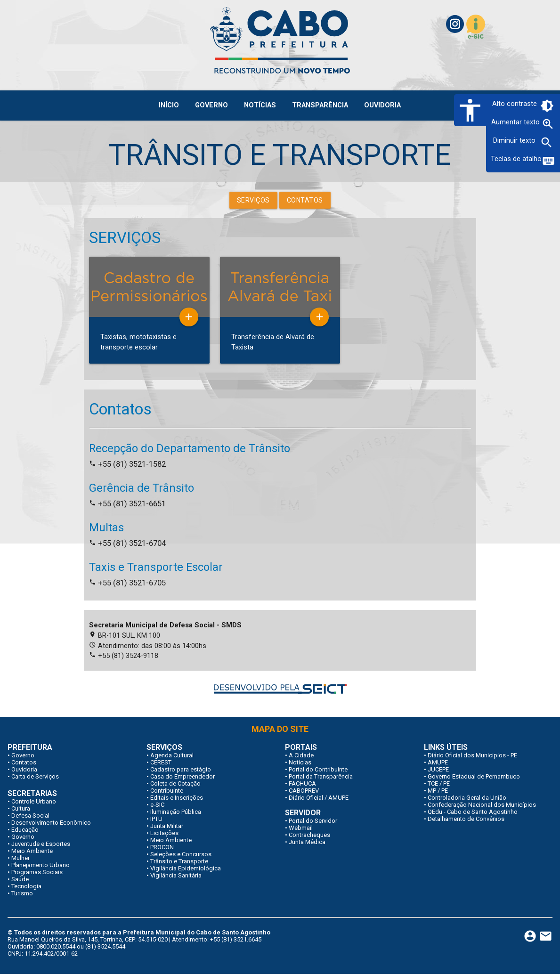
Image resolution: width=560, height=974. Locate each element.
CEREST (161, 762)
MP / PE (438, 791)
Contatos (305, 200)
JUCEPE (438, 769)
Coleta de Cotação (175, 783)
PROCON (162, 847)
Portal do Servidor (313, 821)
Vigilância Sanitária (176, 875)
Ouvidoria (24, 769)
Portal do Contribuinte (318, 769)
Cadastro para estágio (181, 769)
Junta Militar (167, 826)
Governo (23, 755)
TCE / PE (439, 783)
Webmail (301, 828)
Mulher (20, 858)
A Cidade (301, 755)
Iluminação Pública (176, 812)
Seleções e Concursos (181, 854)
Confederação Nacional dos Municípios (482, 805)
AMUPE (438, 762)
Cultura (21, 808)
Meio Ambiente (32, 851)
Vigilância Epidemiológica (186, 868)
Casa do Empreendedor (183, 776)
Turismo (22, 893)
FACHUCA (302, 783)
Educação (25, 830)
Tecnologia (26, 886)
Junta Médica (307, 842)
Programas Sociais (37, 872)
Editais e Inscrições (177, 798)
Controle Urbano (34, 801)
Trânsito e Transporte (179, 861)
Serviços (253, 200)
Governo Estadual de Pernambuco (474, 776)
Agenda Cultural (172, 755)
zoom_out (547, 142)
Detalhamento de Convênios (466, 819)
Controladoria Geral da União (467, 798)
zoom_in (548, 124)
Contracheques (309, 835)
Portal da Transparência (321, 776)
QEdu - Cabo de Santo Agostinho (473, 812)
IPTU (156, 819)
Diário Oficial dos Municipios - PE (472, 755)
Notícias (300, 762)
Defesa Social (30, 816)
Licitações (164, 833)
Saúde (20, 879)
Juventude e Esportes (41, 844)
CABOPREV (304, 791)
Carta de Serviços (35, 776)
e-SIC (157, 805)
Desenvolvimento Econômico (51, 823)
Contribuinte (167, 791)
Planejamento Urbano (41, 865)
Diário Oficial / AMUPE (319, 798)
